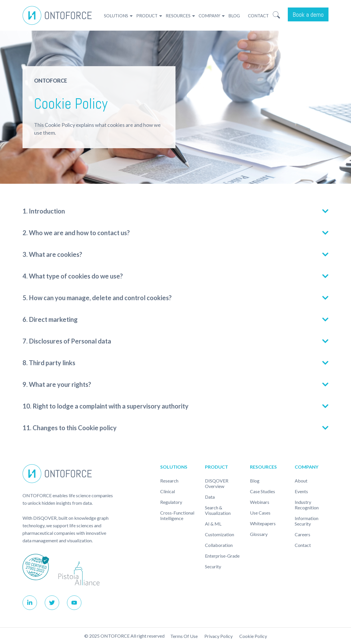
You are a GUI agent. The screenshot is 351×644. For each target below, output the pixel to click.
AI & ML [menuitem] (213, 524)
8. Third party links (49, 363)
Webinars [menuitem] (260, 502)
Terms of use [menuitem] (184, 636)
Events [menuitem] (301, 491)
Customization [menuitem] (220, 534)
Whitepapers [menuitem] (263, 523)
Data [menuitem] (210, 497)
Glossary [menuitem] (259, 534)
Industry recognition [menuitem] (307, 505)
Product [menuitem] (147, 16)
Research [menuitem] (169, 481)
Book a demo (308, 14)
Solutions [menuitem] (116, 16)
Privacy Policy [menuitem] (219, 636)
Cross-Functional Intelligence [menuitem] (177, 515)
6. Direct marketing (51, 319)
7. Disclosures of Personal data (67, 341)
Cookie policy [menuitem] (253, 636)
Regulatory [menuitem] (171, 502)
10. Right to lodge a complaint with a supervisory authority (106, 406)
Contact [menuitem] (258, 16)
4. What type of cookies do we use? (73, 276)
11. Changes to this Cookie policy (70, 428)
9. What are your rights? (58, 384)
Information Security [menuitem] (307, 521)
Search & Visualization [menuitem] (218, 510)
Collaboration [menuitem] (219, 545)
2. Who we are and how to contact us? (76, 233)
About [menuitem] (301, 481)
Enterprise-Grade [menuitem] (222, 556)
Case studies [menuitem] (263, 491)
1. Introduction (44, 211)
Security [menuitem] (213, 566)
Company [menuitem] (209, 16)
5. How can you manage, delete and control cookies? (97, 298)
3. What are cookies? (53, 254)
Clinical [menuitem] (168, 491)
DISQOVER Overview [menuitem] (217, 483)
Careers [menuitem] (303, 534)
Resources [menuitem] (178, 16)
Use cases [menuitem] (260, 513)
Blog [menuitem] (234, 16)
